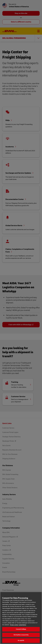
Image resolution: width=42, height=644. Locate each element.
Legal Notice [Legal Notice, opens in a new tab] (22, 625)
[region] (21, 618)
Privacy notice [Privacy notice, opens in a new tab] (14, 625)
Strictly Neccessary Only (21, 635)
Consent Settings (21, 629)
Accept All (21, 640)
